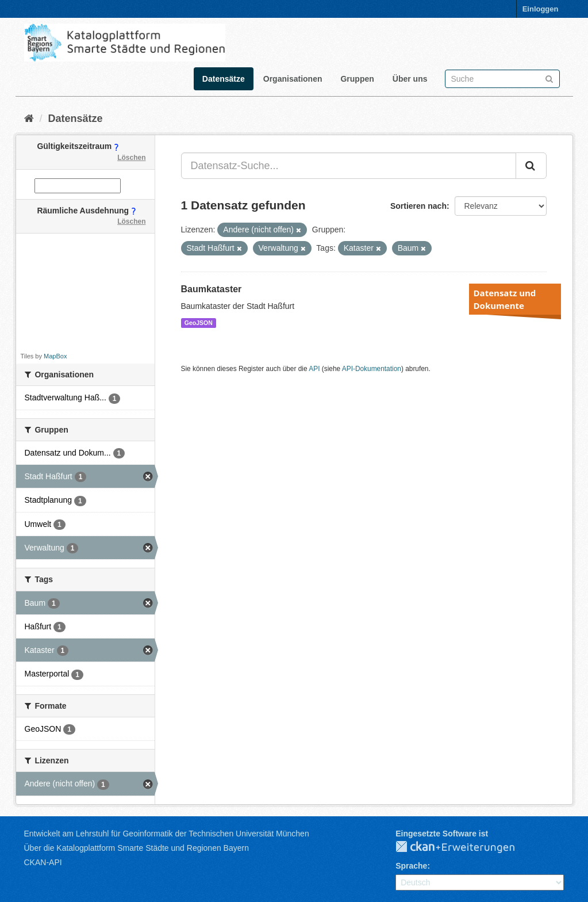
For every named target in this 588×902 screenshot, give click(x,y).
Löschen (131, 158)
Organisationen (293, 79)
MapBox (55, 356)
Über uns (410, 79)
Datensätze (224, 79)
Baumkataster (212, 289)
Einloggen (541, 9)
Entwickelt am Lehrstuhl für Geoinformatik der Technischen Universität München (167, 834)
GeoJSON (199, 323)
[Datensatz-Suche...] (349, 166)
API (314, 369)
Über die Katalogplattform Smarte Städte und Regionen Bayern (137, 848)
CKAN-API (43, 862)
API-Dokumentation (372, 369)
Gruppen (357, 79)
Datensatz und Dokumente (505, 299)
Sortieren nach (418, 206)
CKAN (464, 847)
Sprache (411, 866)
